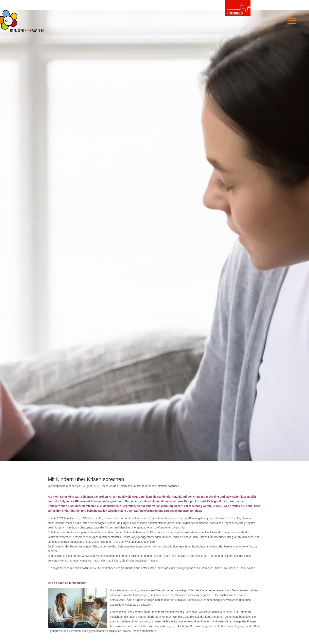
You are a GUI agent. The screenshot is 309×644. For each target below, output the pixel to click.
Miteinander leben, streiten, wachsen (157, 486)
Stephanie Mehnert (65, 486)
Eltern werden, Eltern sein (117, 486)
